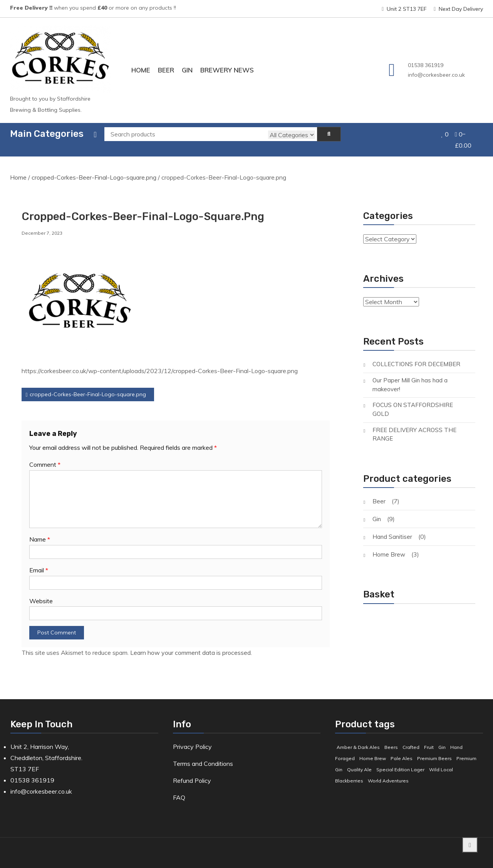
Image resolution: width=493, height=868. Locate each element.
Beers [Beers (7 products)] (391, 739)
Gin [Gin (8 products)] (442, 739)
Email (39, 562)
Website (41, 592)
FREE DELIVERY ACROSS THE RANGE (414, 426)
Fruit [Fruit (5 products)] (429, 739)
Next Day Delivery (458, 9)
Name (40, 531)
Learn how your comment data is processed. (191, 644)
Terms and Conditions (203, 755)
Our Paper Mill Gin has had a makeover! (410, 377)
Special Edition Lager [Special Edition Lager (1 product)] (400, 761)
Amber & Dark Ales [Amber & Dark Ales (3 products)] (358, 739)
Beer (166, 70)
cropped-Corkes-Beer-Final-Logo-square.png (94, 169)
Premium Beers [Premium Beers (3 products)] (434, 750)
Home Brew (389, 546)
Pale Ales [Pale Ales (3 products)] (402, 750)
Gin (187, 70)
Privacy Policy (192, 738)
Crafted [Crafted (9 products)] (411, 739)
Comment (45, 456)
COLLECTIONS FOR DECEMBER (416, 356)
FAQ (179, 789)
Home (141, 70)
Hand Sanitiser (392, 528)
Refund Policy (192, 772)
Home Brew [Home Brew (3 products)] (373, 750)
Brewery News (227, 70)
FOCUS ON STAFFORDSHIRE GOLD (413, 401)
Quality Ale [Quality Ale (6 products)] (359, 761)
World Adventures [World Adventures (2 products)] (388, 772)
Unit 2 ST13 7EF (404, 9)
